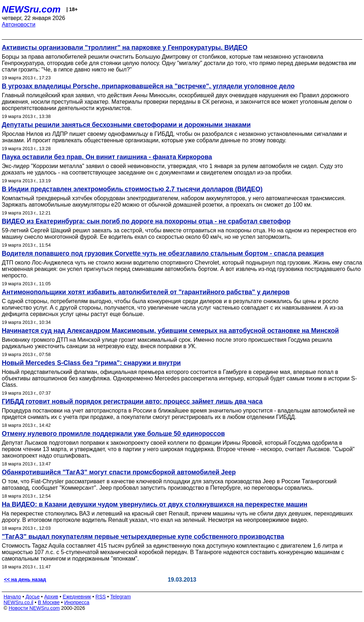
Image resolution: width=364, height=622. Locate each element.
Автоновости (19, 24)
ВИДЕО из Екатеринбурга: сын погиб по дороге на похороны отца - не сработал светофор (146, 221)
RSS (101, 597)
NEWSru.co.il (18, 602)
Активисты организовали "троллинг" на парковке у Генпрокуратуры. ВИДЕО (125, 48)
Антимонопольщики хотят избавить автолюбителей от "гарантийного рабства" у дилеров (146, 292)
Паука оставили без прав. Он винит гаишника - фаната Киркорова (107, 157)
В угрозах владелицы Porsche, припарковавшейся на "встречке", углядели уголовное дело (148, 86)
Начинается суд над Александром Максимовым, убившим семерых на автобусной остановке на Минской (170, 331)
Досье (33, 597)
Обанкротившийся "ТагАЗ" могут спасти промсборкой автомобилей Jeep (119, 472)
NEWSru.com (31, 9)
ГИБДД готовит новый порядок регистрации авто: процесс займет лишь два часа (132, 401)
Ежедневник (77, 597)
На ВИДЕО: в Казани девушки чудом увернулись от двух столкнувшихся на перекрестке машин (154, 504)
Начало (12, 597)
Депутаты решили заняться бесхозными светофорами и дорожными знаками (126, 125)
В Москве (49, 602)
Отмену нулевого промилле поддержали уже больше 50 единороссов (113, 434)
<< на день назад (25, 579)
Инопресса (77, 602)
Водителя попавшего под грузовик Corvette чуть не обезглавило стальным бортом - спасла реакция (163, 253)
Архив (51, 597)
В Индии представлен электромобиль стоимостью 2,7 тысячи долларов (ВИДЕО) (132, 189)
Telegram (121, 597)
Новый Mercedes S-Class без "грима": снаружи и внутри (91, 363)
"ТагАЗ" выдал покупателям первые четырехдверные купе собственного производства (143, 537)
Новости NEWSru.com (34, 608)
